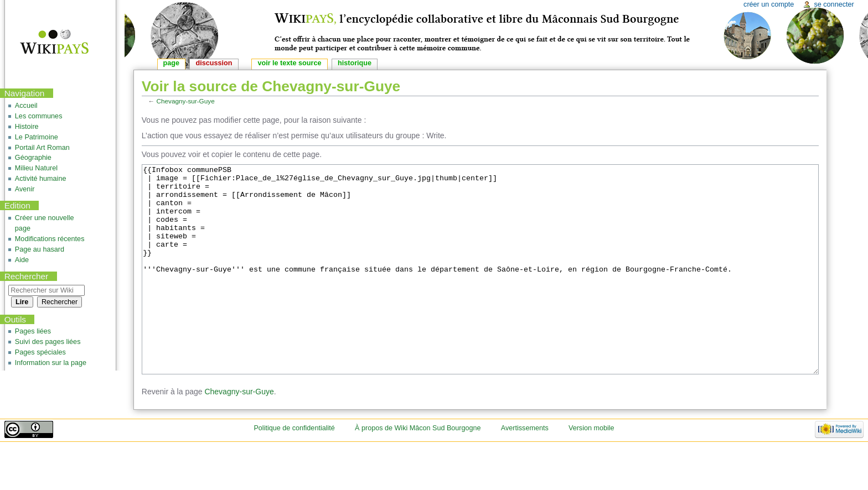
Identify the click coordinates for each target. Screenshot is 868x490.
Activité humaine (41, 179)
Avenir (25, 189)
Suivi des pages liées (48, 342)
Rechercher (27, 276)
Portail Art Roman (42, 148)
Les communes (39, 116)
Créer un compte (769, 4)
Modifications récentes (50, 239)
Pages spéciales (40, 352)
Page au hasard (40, 249)
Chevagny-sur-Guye (186, 101)
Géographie (33, 158)
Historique (355, 63)
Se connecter (834, 4)
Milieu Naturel (36, 168)
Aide (22, 260)
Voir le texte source (289, 63)
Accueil (26, 106)
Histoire (27, 127)
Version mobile (591, 470)
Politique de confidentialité (294, 470)
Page (171, 63)
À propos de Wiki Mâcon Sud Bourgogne (418, 470)
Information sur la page (51, 363)
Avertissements (525, 470)
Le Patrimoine (37, 137)
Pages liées (33, 331)
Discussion (214, 63)
